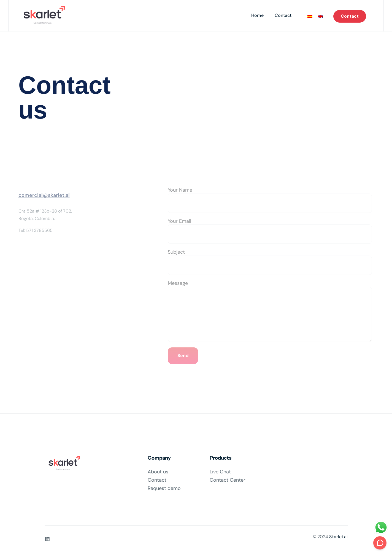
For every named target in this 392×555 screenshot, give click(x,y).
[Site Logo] (43, 16)
